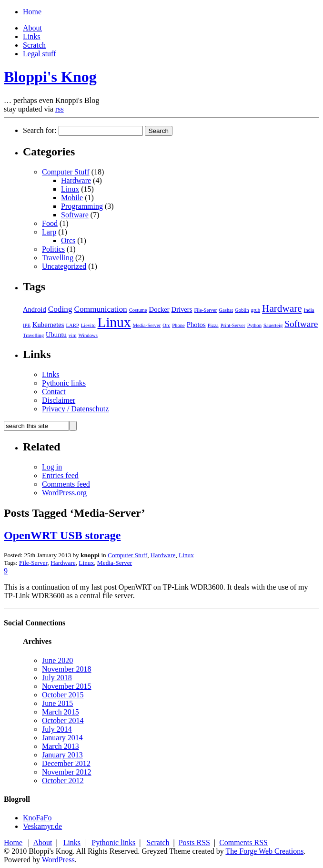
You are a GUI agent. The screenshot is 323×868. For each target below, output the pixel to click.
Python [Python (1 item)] (254, 325)
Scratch (34, 45)
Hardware (76, 180)
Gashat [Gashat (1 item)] (226, 310)
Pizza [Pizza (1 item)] (213, 325)
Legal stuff (39, 54)
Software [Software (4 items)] (301, 324)
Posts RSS (194, 842)
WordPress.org (64, 493)
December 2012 (66, 763)
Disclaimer (59, 400)
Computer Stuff (66, 172)
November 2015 (67, 686)
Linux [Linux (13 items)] (114, 322)
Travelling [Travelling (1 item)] (33, 335)
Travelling (58, 258)
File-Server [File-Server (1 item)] (205, 310)
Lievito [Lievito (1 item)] (88, 325)
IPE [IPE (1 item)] (27, 325)
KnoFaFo (37, 818)
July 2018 (57, 678)
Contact (54, 392)
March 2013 (61, 746)
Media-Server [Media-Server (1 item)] (147, 325)
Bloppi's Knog (50, 77)
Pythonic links (64, 383)
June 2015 (57, 703)
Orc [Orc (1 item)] (166, 325)
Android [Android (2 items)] (35, 309)
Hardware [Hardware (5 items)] (282, 308)
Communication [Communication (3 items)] (101, 309)
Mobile (72, 198)
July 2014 (57, 729)
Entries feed (60, 475)
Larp (49, 232)
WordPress (58, 860)
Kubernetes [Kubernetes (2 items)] (48, 325)
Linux (70, 189)
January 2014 (62, 738)
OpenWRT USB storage (62, 535)
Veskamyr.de (42, 826)
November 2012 (67, 772)
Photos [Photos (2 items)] (196, 325)
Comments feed (66, 484)
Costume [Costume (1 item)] (138, 310)
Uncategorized (64, 266)
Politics (53, 249)
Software (75, 215)
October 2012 (63, 781)
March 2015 (61, 712)
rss (60, 109)
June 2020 (57, 660)
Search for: (40, 130)
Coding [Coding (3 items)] (60, 309)
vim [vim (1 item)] (73, 335)
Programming (82, 206)
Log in (52, 467)
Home (32, 12)
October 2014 (63, 720)
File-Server (33, 563)
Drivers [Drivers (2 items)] (182, 309)
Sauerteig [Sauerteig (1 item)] (273, 325)
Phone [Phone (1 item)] (178, 325)
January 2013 (62, 755)
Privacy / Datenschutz (75, 409)
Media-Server (115, 563)
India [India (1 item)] (309, 310)
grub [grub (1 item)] (256, 310)
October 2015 (63, 695)
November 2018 (67, 669)
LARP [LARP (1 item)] (73, 325)
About (32, 28)
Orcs (68, 240)
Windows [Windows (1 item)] (88, 335)
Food (50, 223)
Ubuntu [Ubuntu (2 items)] (56, 335)
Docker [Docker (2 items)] (159, 309)
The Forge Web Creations (264, 851)
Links (31, 36)
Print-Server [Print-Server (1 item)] (233, 325)
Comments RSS (243, 842)
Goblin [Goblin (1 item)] (242, 310)
